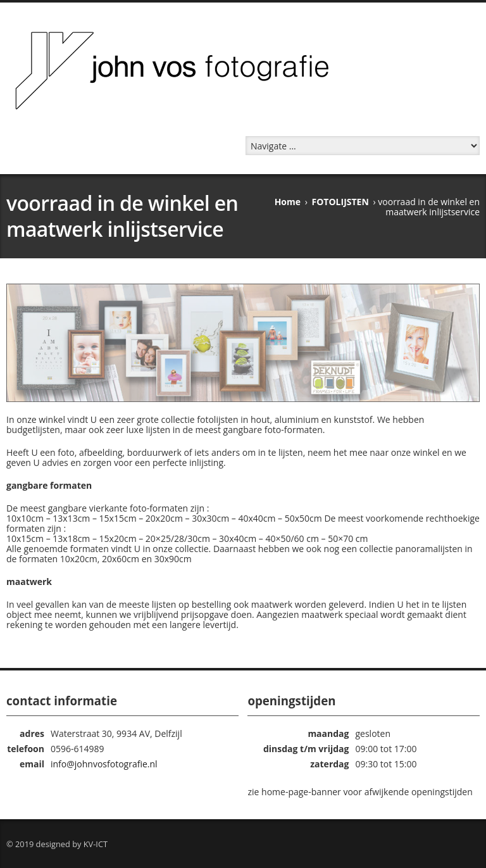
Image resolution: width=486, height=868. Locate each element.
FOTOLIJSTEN (340, 202)
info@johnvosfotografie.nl (104, 764)
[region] (243, 343)
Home (288, 202)
